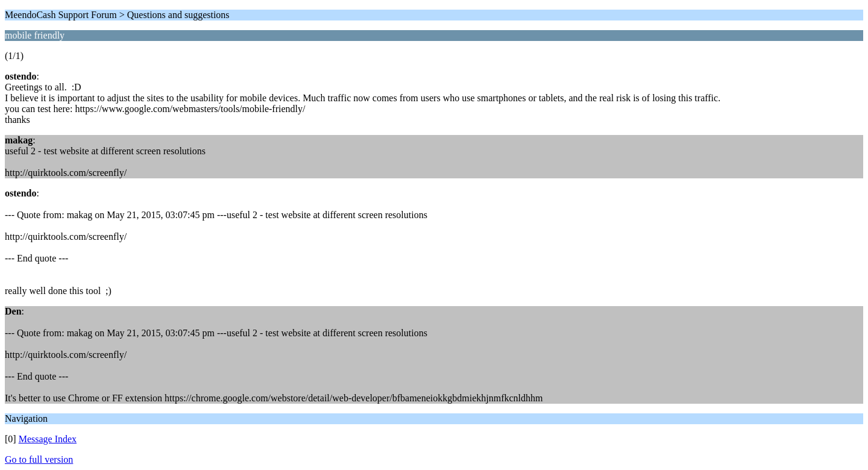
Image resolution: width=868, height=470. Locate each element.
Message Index (48, 439)
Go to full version (39, 459)
